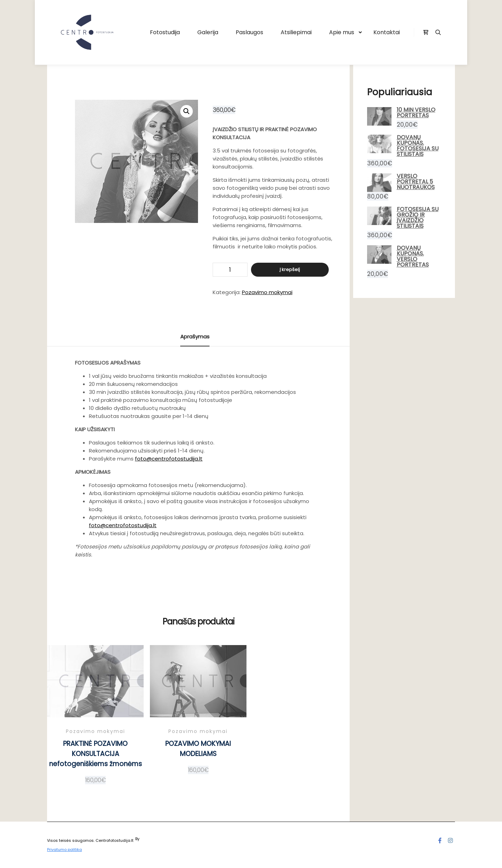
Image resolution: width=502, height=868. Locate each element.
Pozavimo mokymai (267, 292)
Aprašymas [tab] (195, 336)
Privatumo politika (64, 850)
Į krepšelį (290, 270)
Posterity (149, 839)
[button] (187, 111)
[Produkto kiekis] (230, 270)
